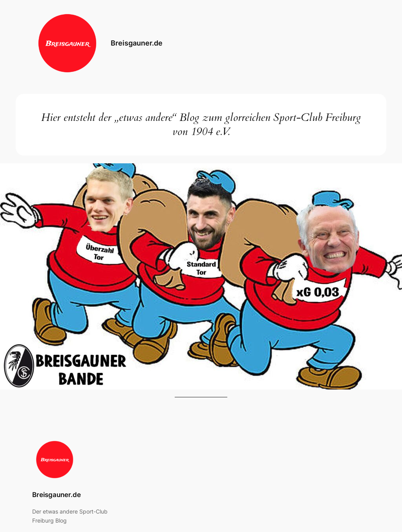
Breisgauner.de (137, 43)
